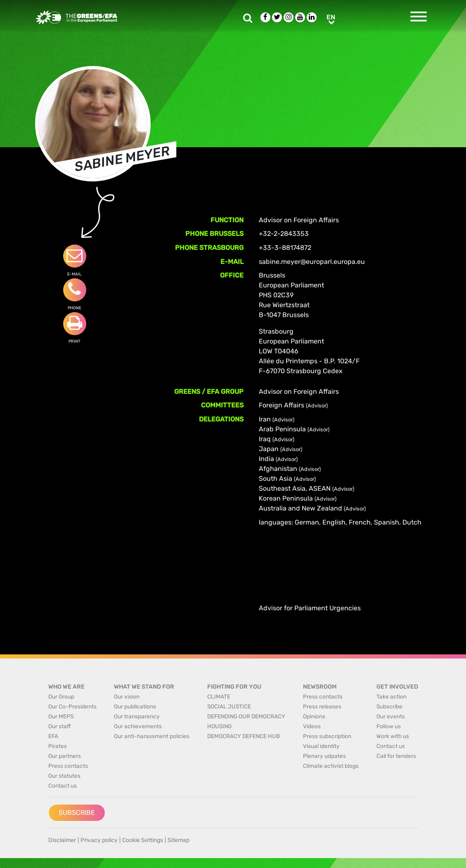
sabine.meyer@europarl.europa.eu (312, 262)
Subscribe (77, 813)
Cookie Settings (143, 840)
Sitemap (179, 840)
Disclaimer (62, 840)
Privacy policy (99, 840)
